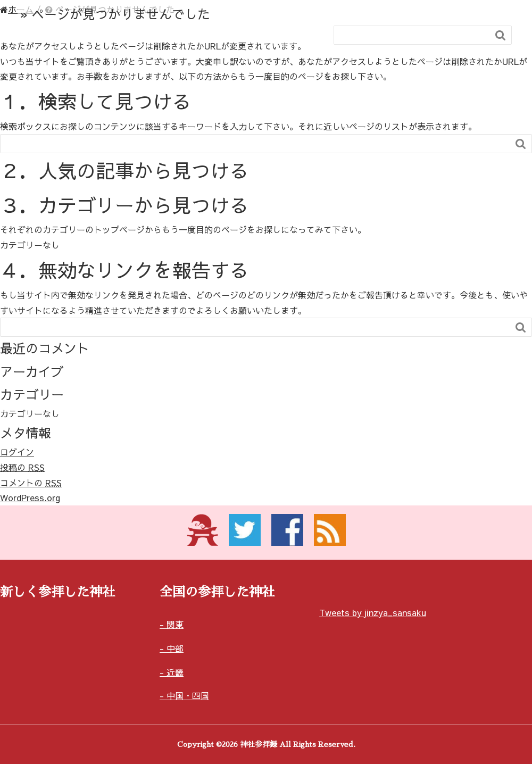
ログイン (17, 452)
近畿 (175, 672)
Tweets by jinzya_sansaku (373, 612)
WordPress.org (30, 497)
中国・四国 (188, 695)
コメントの (31, 483)
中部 (175, 648)
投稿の (22, 467)
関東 (175, 624)
